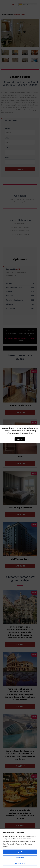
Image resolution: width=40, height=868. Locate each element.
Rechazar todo (20, 863)
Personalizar (20, 858)
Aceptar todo (20, 852)
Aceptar (20, 439)
